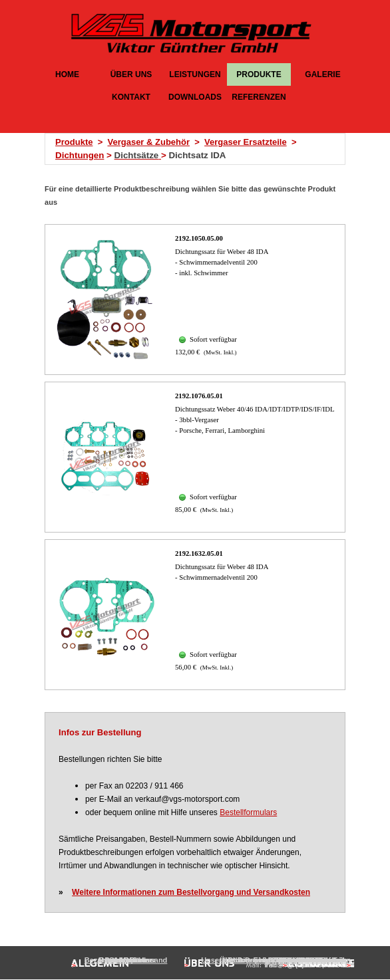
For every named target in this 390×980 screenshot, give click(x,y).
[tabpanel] (199, 149)
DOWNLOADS (195, 97)
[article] (195, 300)
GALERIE (322, 74)
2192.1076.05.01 (199, 396)
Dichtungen (80, 155)
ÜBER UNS (131, 74)
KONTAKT (131, 97)
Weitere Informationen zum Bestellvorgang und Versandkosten (191, 892)
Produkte (74, 142)
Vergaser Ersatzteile (246, 142)
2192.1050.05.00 (199, 238)
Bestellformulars (248, 812)
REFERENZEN (259, 97)
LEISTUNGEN (195, 74)
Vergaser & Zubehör (148, 142)
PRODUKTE (259, 74)
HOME (67, 74)
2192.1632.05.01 (199, 553)
